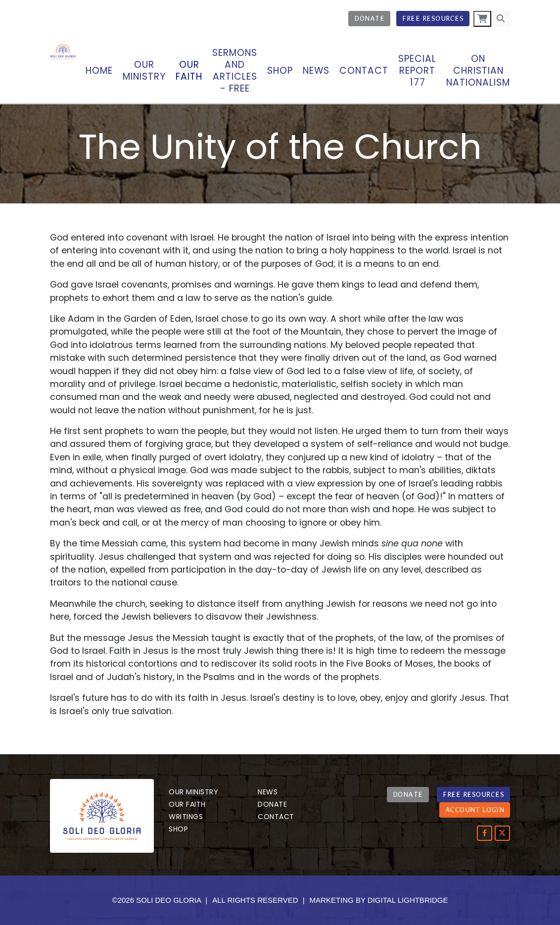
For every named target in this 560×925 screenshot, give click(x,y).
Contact (364, 71)
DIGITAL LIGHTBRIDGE (408, 900)
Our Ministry (193, 792)
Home (99, 71)
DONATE (408, 794)
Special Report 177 (417, 71)
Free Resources (433, 18)
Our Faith (187, 804)
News (316, 71)
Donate (369, 18)
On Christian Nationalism (478, 71)
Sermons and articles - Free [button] (235, 71)
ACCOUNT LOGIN (475, 810)
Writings (186, 817)
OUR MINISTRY (144, 71)
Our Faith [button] (189, 71)
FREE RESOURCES (473, 794)
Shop (280, 71)
